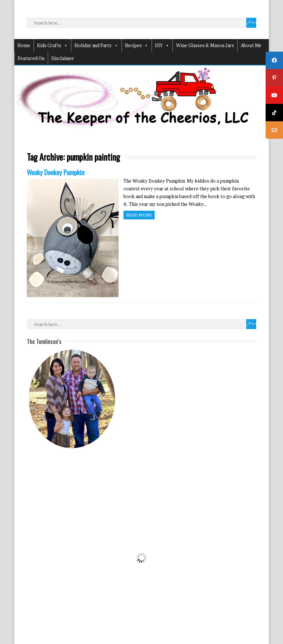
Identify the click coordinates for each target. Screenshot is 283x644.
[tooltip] (274, 60)
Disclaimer (63, 58)
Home (24, 45)
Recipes (137, 45)
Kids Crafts (52, 45)
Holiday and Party (96, 45)
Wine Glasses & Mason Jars (205, 45)
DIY (162, 45)
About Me (251, 45)
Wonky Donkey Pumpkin (56, 172)
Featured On (31, 58)
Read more (139, 215)
